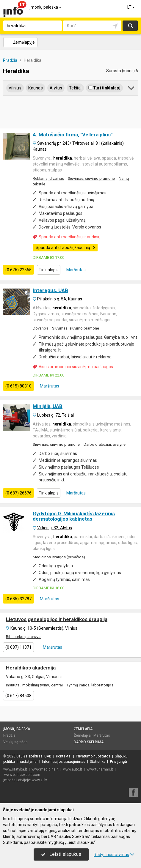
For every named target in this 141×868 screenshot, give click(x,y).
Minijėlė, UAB (48, 406)
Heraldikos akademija (31, 668)
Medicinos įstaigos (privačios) (59, 557)
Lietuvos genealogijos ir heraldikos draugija (57, 619)
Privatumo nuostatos (93, 756)
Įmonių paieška (46, 7)
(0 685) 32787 (18, 599)
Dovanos (40, 328)
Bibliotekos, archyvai (24, 637)
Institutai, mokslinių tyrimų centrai (34, 685)
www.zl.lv (39, 780)
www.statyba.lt (15, 769)
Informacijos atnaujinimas (64, 762)
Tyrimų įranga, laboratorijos (90, 685)
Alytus (56, 88)
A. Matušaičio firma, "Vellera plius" (73, 135)
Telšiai (75, 88)
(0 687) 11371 (18, 647)
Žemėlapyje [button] (20, 42)
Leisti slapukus (61, 854)
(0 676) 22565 (18, 270)
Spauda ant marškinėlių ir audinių (70, 237)
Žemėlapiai (84, 729)
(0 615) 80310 (18, 386)
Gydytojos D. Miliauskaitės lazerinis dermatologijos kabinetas (74, 516)
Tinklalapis (49, 270)
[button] (132, 89)
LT (131, 7)
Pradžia (9, 735)
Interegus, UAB (50, 290)
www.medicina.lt (45, 769)
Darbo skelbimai (89, 742)
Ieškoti (130, 26)
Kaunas (36, 88)
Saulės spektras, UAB (34, 756)
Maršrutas (76, 270)
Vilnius (15, 88)
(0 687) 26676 (18, 493)
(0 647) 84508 (18, 696)
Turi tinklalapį (104, 88)
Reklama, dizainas (48, 178)
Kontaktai (64, 756)
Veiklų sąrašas (15, 742)
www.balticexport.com (22, 775)
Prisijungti (118, 762)
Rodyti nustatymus (114, 855)
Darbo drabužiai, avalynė (105, 444)
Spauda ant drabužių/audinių (66, 248)
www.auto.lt (73, 769)
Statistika (98, 762)
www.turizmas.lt (100, 769)
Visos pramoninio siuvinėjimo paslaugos (76, 367)
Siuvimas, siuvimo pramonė (91, 178)
